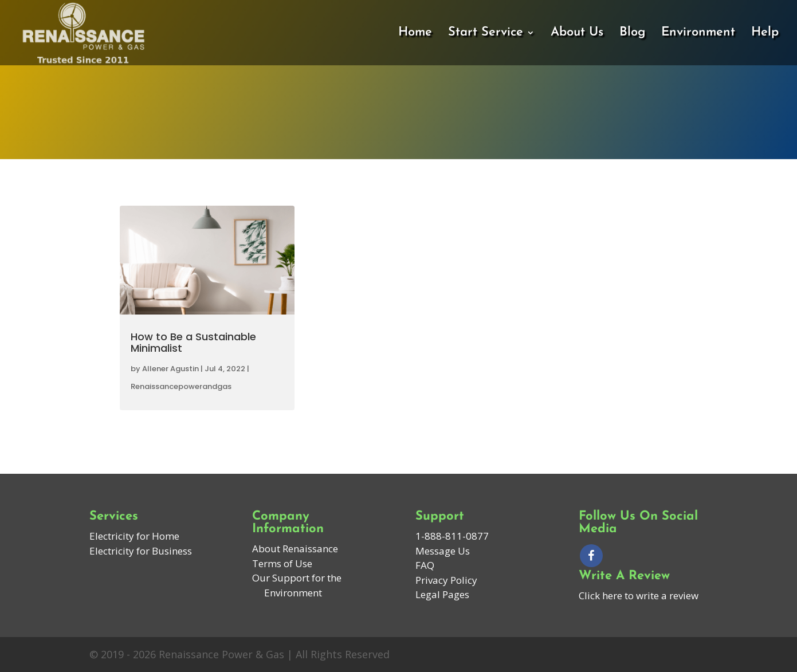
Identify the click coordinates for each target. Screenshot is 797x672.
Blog (632, 34)
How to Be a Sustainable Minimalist (193, 342)
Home (415, 34)
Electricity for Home (134, 536)
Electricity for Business (141, 551)
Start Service (486, 34)
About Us (577, 34)
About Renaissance (295, 549)
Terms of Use (282, 563)
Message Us (443, 551)
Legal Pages (442, 594)
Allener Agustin (170, 369)
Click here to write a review (639, 596)
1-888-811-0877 (452, 536)
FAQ (425, 565)
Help (765, 34)
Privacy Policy (446, 580)
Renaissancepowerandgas (181, 386)
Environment (698, 34)
